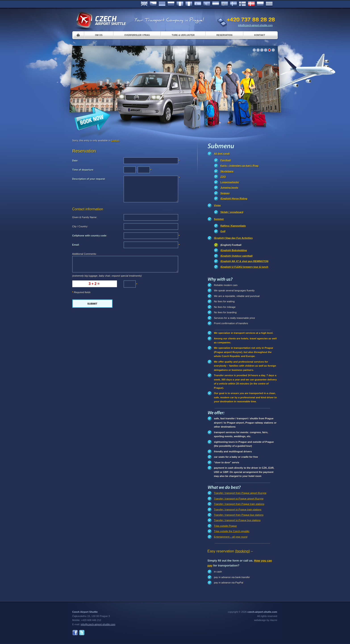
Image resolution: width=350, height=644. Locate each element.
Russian (171, 4)
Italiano (189, 4)
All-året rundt (222, 154)
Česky (153, 4)
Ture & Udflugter (183, 35)
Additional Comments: (84, 254)
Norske (225, 4)
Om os (99, 35)
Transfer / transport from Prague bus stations (239, 515)
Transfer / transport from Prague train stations (239, 504)
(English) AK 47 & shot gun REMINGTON (245, 261)
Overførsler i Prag (137, 35)
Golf (223, 231)
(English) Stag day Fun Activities (233, 238)
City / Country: (80, 226)
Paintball (226, 160)
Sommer (219, 219)
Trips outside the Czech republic (232, 531)
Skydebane (227, 171)
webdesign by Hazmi (266, 620)
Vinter (218, 205)
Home (78, 35)
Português (207, 4)
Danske (251, 4)
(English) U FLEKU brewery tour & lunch (244, 267)
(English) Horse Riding (234, 199)
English (144, 4)
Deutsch (162, 4)
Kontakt (260, 35)
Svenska (233, 4)
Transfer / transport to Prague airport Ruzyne (239, 499)
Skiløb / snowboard (232, 212)
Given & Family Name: (85, 217)
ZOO (223, 177)
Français (180, 4)
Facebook (75, 633)
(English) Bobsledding (234, 250)
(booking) (243, 551)
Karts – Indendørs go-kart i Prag (240, 166)
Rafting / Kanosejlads (233, 226)
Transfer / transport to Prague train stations (238, 510)
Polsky (260, 4)
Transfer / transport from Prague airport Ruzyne (240, 493)
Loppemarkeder (230, 182)
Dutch (216, 4)
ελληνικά (269, 4)
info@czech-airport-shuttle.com (255, 25)
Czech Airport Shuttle (101, 20)
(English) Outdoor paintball (237, 256)
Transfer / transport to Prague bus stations (237, 520)
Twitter (82, 633)
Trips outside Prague (226, 526)
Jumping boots (229, 188)
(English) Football (231, 245)
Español (198, 4)
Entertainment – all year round (231, 537)
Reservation (224, 35)
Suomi (242, 4)
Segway (225, 193)
